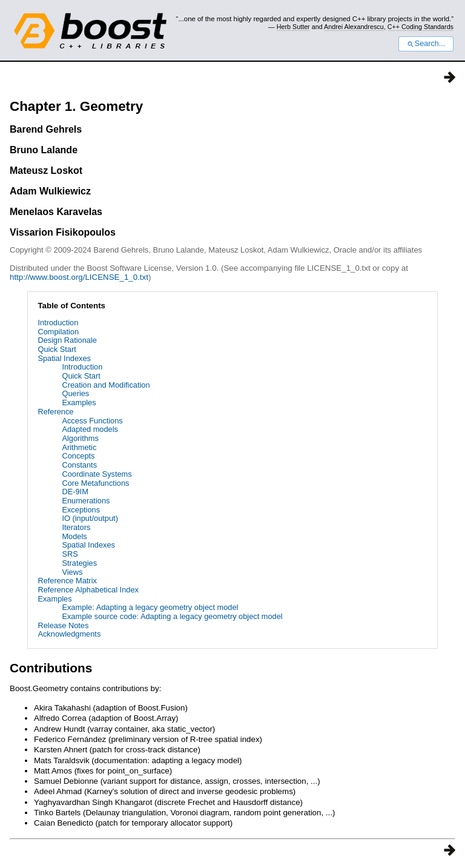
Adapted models (90, 429)
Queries (75, 393)
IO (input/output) (90, 518)
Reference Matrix (67, 581)
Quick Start (57, 349)
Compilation (58, 332)
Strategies (79, 563)
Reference (55, 412)
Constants (79, 465)
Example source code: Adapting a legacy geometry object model (172, 616)
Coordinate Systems (97, 474)
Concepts (78, 456)
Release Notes (63, 625)
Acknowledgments (69, 634)
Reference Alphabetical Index (88, 590)
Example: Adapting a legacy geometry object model (150, 607)
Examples (79, 403)
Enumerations (86, 501)
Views (72, 572)
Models (74, 536)
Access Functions (92, 421)
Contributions (51, 668)
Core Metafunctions (95, 483)
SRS (70, 554)
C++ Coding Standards (420, 27)
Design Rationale (67, 340)
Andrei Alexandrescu (354, 27)
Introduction (58, 323)
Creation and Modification (106, 385)
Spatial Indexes (64, 358)
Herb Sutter (293, 27)
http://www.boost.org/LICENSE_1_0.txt (79, 277)
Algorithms (80, 438)
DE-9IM (75, 492)
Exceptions (81, 510)
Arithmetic (79, 447)
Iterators (76, 527)
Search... (426, 44)
